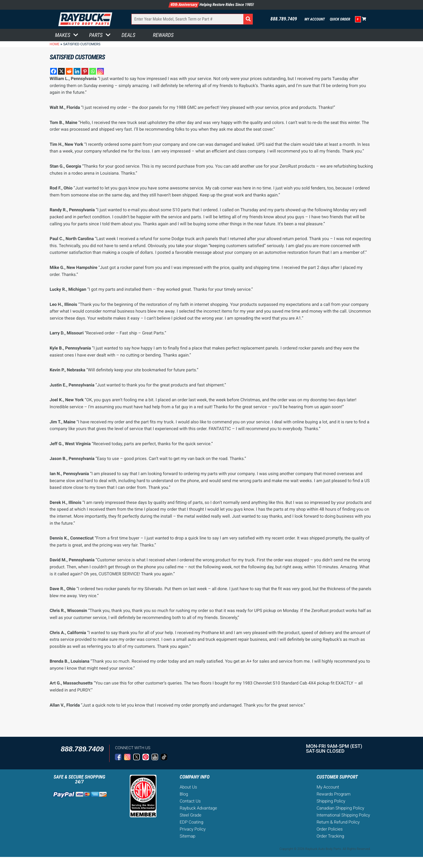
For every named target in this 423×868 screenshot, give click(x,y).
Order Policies (330, 829)
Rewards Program (333, 794)
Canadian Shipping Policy (340, 808)
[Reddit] (69, 71)
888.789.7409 (284, 19)
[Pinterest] (85, 71)
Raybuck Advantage (198, 808)
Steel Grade (190, 815)
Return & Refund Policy (338, 822)
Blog (184, 794)
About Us (188, 787)
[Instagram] (100, 71)
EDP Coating (192, 822)
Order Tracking (330, 836)
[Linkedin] (77, 71)
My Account (315, 19)
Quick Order (340, 19)
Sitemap (187, 836)
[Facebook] (54, 71)
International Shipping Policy (343, 815)
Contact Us (190, 801)
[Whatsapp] (93, 71)
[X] (61, 71)
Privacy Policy (193, 829)
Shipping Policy (331, 801)
